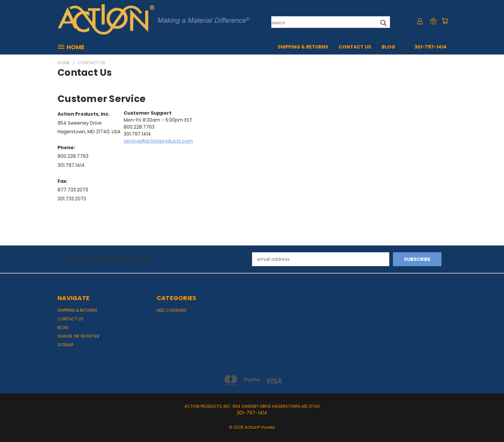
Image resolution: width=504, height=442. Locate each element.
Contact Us (355, 47)
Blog (388, 47)
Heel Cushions (172, 310)
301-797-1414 (430, 47)
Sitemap (65, 345)
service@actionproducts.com (158, 141)
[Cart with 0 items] (445, 21)
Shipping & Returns (303, 47)
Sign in (65, 336)
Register (90, 336)
